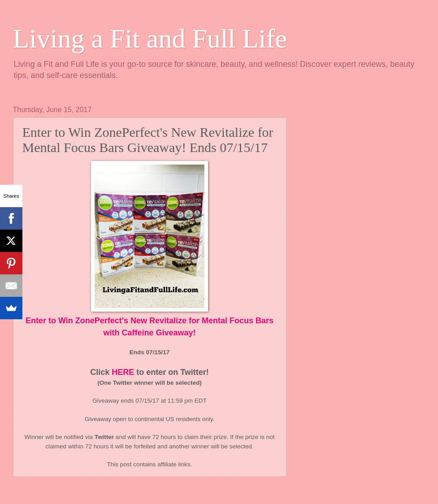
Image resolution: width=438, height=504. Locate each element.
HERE (123, 372)
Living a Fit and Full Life (150, 39)
